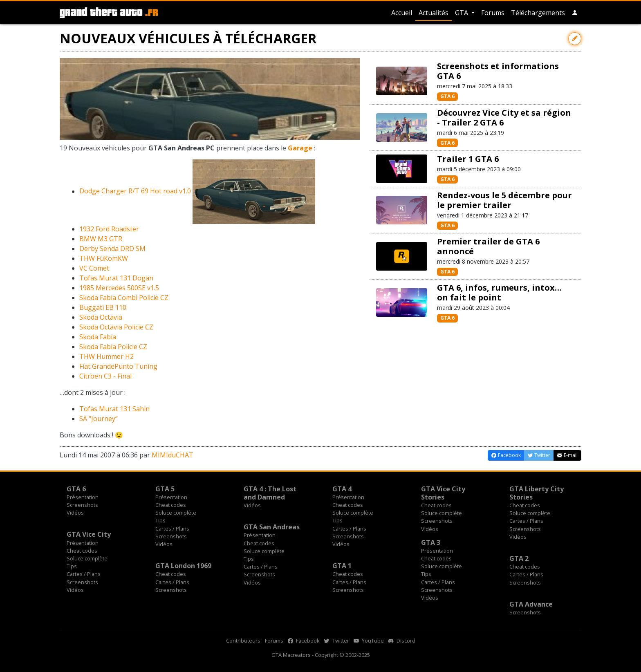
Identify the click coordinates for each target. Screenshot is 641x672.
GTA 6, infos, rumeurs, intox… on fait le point (499, 292)
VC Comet (94, 268)
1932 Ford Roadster (109, 229)
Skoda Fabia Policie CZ (113, 347)
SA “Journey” (99, 419)
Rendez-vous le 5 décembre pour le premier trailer (504, 200)
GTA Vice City (89, 534)
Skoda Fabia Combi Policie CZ (124, 298)
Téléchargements (538, 13)
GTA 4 (342, 489)
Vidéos (75, 513)
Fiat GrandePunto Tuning (118, 366)
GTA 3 (431, 542)
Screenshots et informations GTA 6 (498, 71)
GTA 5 (165, 489)
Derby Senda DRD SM (112, 249)
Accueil (402, 13)
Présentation (83, 497)
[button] (575, 13)
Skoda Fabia (98, 337)
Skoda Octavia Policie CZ (116, 327)
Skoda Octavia (101, 317)
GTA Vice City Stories (443, 493)
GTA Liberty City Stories (537, 493)
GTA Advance (531, 604)
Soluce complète (176, 513)
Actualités (434, 13)
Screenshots (82, 505)
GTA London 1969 (183, 566)
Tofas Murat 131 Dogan (116, 278)
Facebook (304, 641)
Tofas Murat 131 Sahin (114, 409)
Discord (402, 641)
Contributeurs (243, 641)
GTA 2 (519, 558)
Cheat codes (171, 505)
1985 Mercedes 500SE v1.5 (119, 288)
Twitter (337, 641)
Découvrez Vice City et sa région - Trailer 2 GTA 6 (504, 118)
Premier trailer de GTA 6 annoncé (488, 246)
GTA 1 (342, 566)
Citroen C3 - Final (105, 376)
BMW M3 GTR (101, 239)
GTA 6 (447, 96)
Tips (160, 520)
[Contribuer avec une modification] (575, 39)
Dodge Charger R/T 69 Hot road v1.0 (135, 191)
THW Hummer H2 (106, 356)
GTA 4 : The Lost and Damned (270, 493)
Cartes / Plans (172, 529)
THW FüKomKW (104, 258)
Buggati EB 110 (103, 307)
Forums (493, 13)
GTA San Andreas (272, 527)
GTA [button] (462, 13)
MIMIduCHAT (173, 455)
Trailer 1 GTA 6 (468, 159)
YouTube (369, 641)
